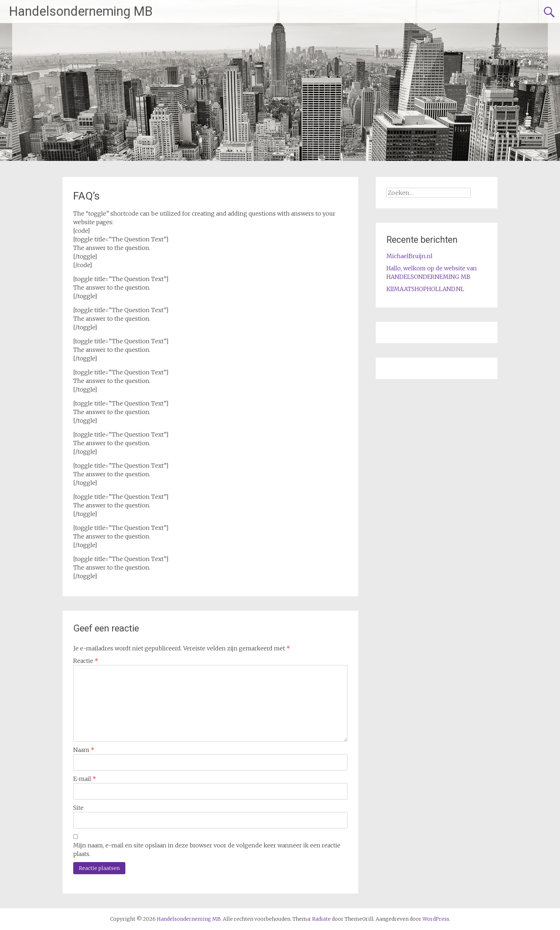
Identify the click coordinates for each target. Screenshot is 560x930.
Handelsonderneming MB (81, 11)
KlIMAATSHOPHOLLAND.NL (425, 289)
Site (78, 808)
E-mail (85, 779)
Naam (84, 750)
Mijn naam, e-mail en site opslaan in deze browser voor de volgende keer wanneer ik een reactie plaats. (207, 850)
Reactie (86, 661)
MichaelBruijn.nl (409, 256)
